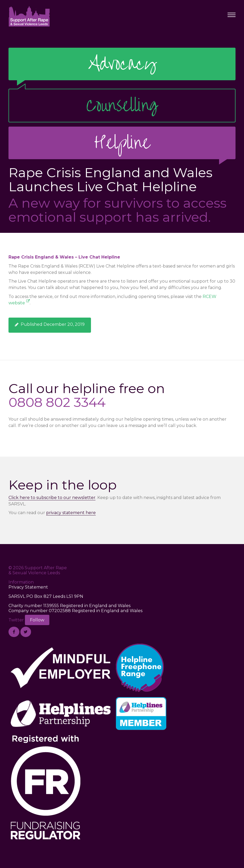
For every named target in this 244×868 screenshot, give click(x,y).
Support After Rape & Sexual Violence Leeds (29, 16)
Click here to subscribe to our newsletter (52, 498)
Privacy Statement (28, 587)
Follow (37, 620)
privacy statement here (71, 513)
